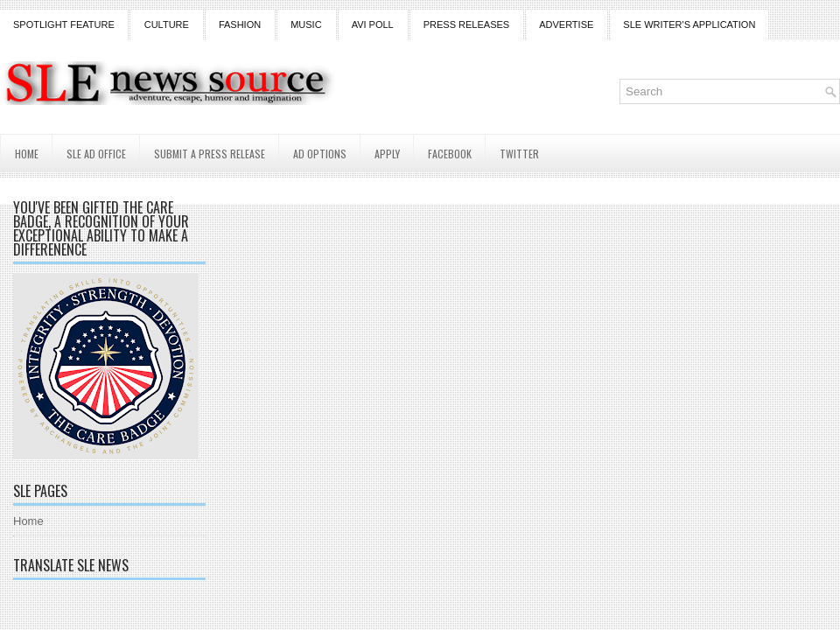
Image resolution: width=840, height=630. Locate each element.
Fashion (240, 24)
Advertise (566, 24)
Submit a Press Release (210, 154)
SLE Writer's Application (689, 24)
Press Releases (466, 24)
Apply (387, 154)
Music (306, 24)
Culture (167, 24)
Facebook (450, 154)
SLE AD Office (96, 154)
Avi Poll (373, 24)
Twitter (519, 154)
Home (27, 154)
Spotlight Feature (64, 24)
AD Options (320, 154)
